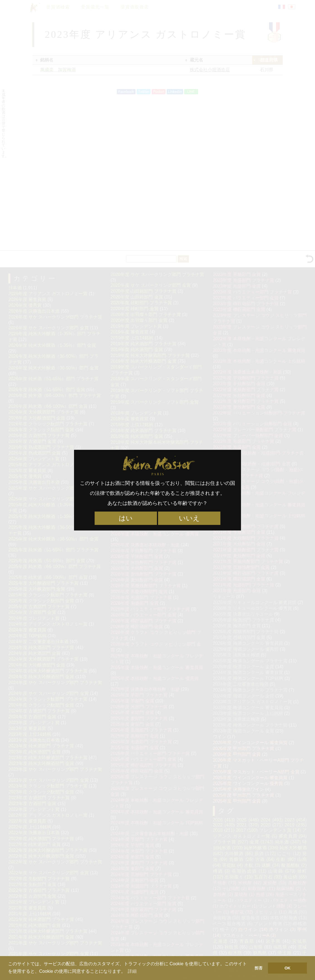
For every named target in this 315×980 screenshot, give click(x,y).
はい (126, 518)
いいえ (189, 518)
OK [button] (287, 968)
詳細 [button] (132, 971)
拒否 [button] (259, 968)
